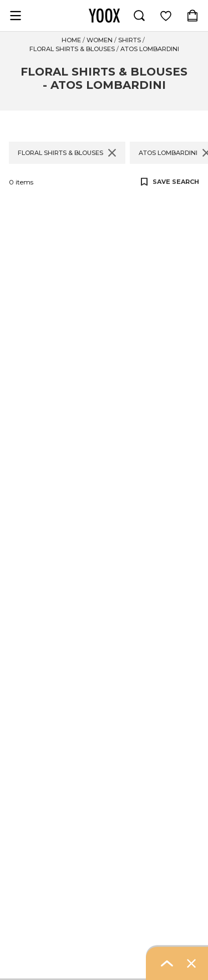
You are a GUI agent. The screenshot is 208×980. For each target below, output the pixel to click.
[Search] (139, 16)
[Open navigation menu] (16, 16)
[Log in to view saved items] (166, 16)
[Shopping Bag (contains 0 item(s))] (192, 16)
